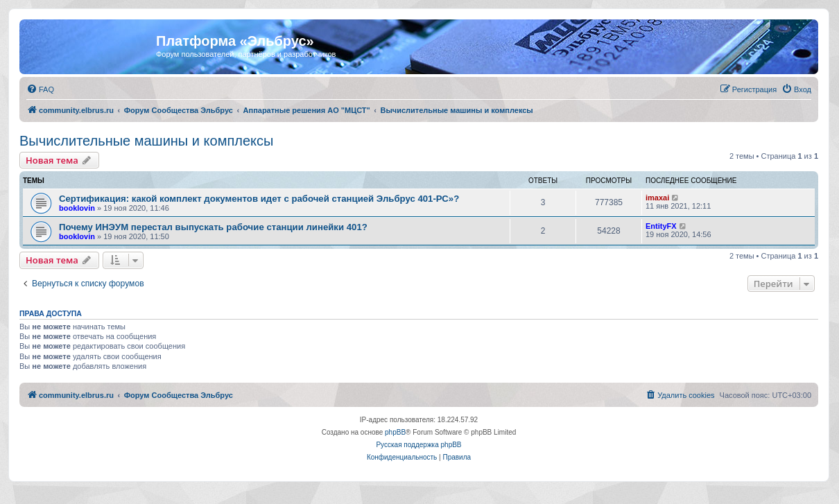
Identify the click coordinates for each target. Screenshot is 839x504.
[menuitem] (40, 89)
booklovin (77, 208)
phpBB (395, 432)
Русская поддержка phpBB (418, 445)
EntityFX (661, 226)
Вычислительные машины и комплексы (146, 141)
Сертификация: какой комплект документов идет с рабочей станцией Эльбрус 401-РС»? (259, 199)
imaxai (657, 198)
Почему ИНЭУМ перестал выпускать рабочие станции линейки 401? (213, 227)
